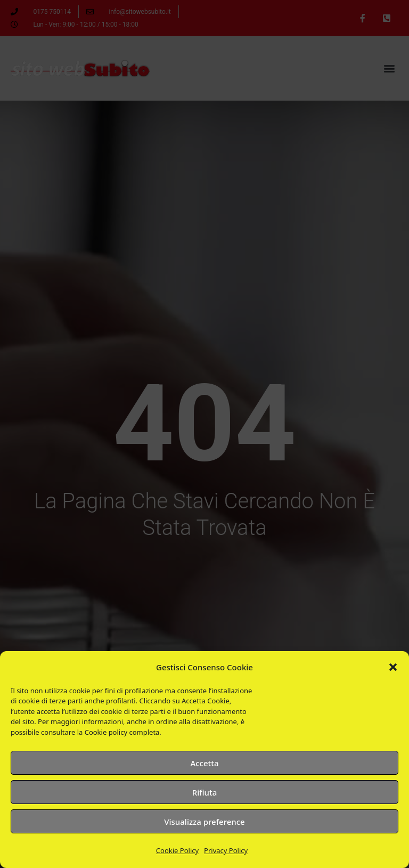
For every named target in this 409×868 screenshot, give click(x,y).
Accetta (204, 763)
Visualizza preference (204, 822)
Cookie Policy (177, 850)
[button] (393, 667)
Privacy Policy (226, 850)
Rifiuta (205, 792)
